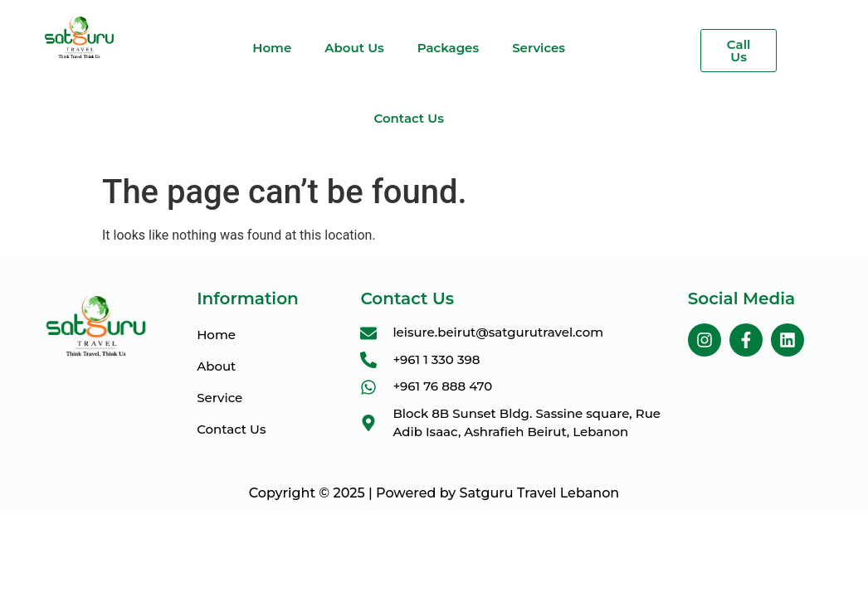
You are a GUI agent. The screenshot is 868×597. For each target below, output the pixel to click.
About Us (354, 48)
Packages (448, 48)
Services (539, 48)
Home (272, 48)
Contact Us (409, 118)
